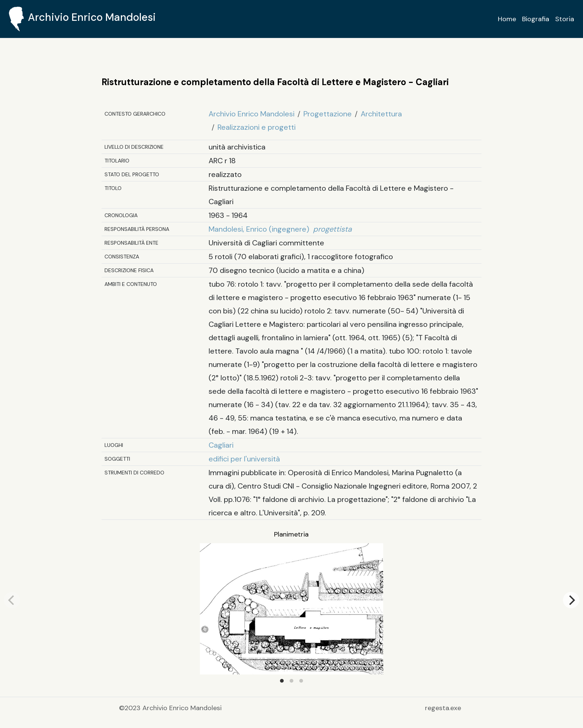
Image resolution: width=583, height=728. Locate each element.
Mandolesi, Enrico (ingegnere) (280, 229)
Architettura (381, 114)
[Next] (571, 600)
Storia (565, 19)
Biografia (536, 19)
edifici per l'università (244, 459)
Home (507, 19)
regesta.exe (443, 708)
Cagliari (221, 445)
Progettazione (328, 114)
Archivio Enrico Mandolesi (252, 114)
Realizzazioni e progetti (257, 127)
